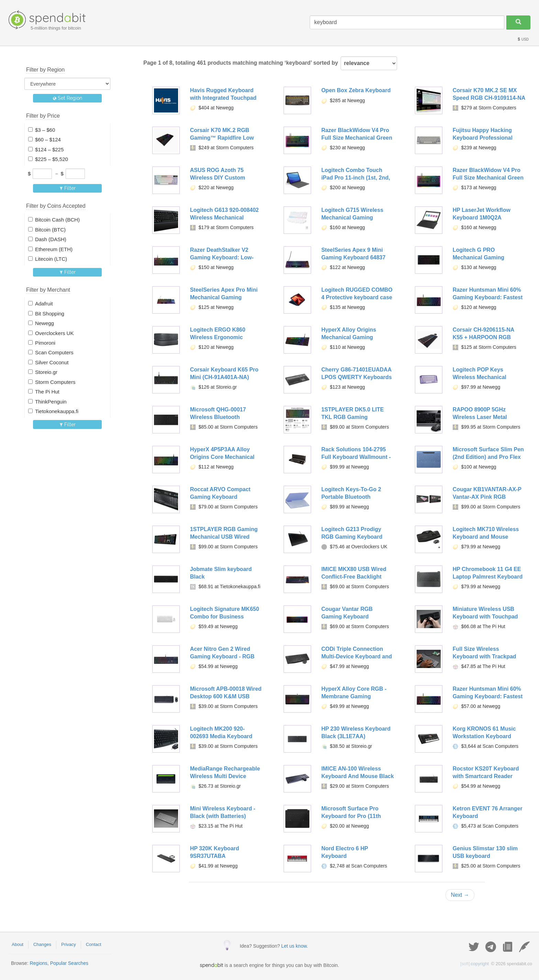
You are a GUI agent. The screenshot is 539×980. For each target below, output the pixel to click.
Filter (68, 188)
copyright (475, 964)
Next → (460, 895)
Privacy (69, 944)
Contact (94, 944)
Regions (38, 963)
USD (523, 39)
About (18, 944)
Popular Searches (69, 963)
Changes (42, 944)
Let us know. (295, 946)
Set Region (68, 98)
